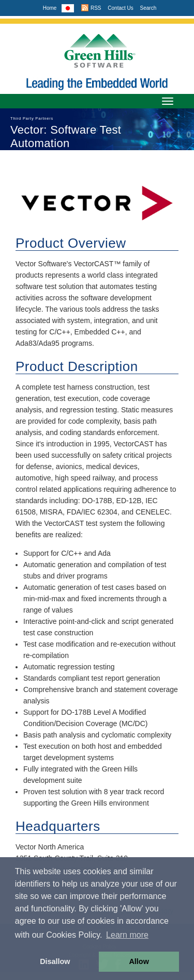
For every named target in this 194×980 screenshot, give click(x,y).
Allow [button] (139, 961)
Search (148, 8)
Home (50, 8)
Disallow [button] (55, 961)
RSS (91, 8)
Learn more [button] (127, 935)
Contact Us (120, 8)
